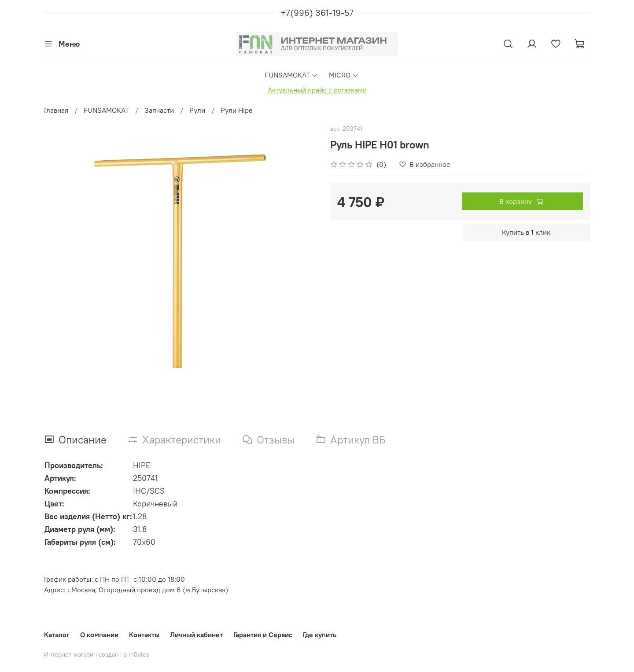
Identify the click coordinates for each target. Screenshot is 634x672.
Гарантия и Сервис (263, 635)
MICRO (344, 75)
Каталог (57, 635)
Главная (56, 110)
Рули (197, 110)
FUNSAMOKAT (291, 75)
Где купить (320, 635)
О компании (99, 635)
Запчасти (159, 110)
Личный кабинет (196, 635)
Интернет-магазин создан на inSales (97, 654)
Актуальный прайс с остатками (317, 90)
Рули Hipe (237, 110)
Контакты (144, 635)
